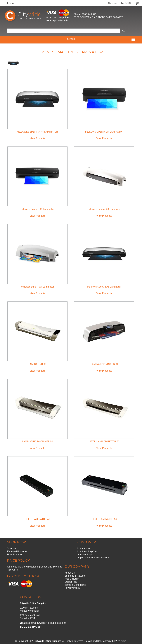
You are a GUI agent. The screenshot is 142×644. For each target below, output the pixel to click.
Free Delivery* (72, 579)
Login (10, 3)
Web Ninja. (121, 641)
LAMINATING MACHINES (104, 364)
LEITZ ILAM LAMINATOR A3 (104, 441)
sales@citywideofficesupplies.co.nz (47, 623)
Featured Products (17, 551)
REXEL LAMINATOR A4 (104, 519)
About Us (70, 573)
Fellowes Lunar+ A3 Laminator (104, 209)
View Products (37, 138)
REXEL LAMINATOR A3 (37, 519)
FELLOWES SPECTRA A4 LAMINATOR (37, 132)
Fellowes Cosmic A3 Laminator (37, 209)
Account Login (85, 554)
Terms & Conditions (75, 585)
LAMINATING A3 (37, 364)
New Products (15, 554)
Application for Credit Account (94, 557)
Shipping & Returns (75, 576)
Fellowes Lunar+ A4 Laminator (37, 287)
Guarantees (71, 582)
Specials (12, 548)
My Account (84, 548)
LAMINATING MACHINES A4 (37, 441)
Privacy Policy (72, 588)
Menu (71, 39)
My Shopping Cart (87, 551)
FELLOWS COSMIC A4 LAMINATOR (104, 132)
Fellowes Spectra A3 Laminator (104, 287)
